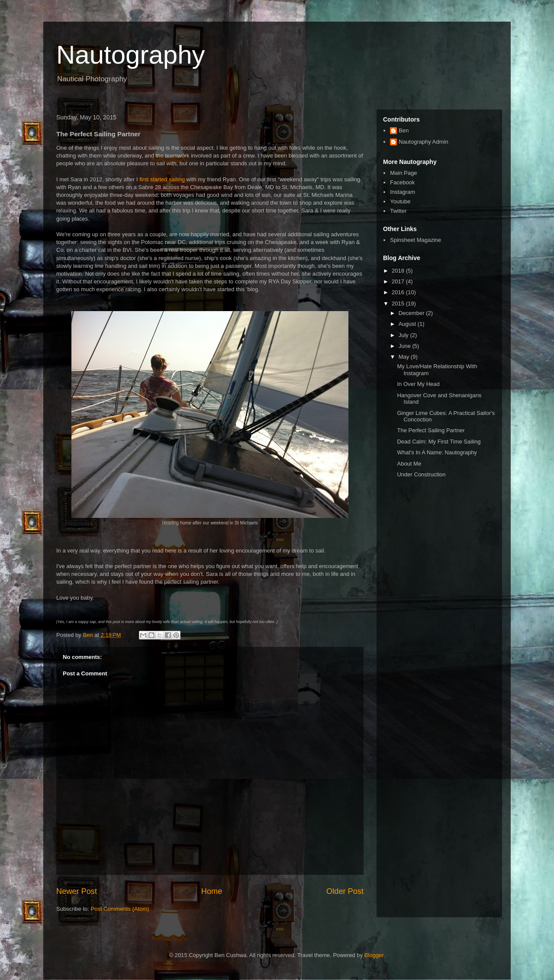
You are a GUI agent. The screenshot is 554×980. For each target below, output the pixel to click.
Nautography (131, 55)
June (406, 346)
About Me (409, 464)
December (412, 313)
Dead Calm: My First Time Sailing (439, 442)
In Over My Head (418, 384)
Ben (404, 130)
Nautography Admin (423, 142)
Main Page (403, 173)
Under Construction (421, 474)
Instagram (403, 192)
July (404, 335)
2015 (399, 304)
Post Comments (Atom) (120, 909)
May (405, 357)
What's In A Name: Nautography (437, 452)
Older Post (345, 891)
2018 (399, 271)
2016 (399, 292)
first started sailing (162, 179)
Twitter (398, 211)
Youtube (400, 201)
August (408, 324)
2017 (399, 281)
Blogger (374, 955)
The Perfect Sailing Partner (431, 430)
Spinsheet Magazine (415, 240)
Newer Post (77, 891)
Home (212, 891)
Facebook (402, 182)
